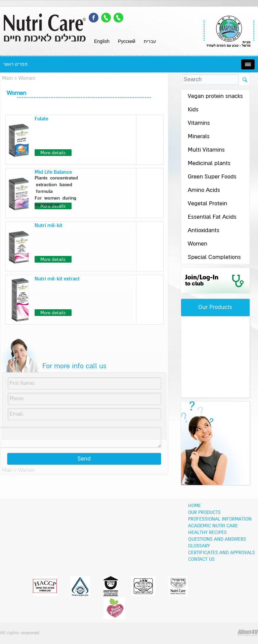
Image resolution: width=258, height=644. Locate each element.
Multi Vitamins (206, 150)
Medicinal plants (209, 164)
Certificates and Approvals (222, 553)
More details (53, 153)
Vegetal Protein (207, 204)
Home (195, 506)
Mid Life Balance (53, 172)
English (102, 41)
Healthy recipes (207, 533)
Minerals (199, 137)
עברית (150, 41)
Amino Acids (204, 190)
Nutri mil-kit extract (57, 279)
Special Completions (214, 257)
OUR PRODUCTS (204, 513)
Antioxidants (204, 231)
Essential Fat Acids (212, 217)
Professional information (220, 519)
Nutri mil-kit (49, 226)
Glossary (199, 546)
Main (8, 78)
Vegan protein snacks (215, 96)
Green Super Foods (212, 177)
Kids (193, 110)
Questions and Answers (217, 539)
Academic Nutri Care (213, 526)
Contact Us (201, 559)
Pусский (127, 41)
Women (198, 244)
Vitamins (199, 123)
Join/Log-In (202, 281)
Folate (41, 119)
